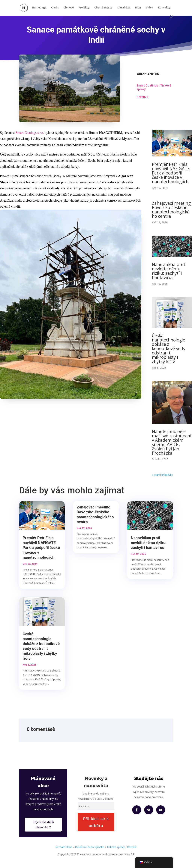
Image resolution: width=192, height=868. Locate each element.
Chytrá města (103, 8)
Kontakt (132, 847)
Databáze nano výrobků (90, 847)
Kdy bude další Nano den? (43, 825)
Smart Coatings (147, 85)
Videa (150, 8)
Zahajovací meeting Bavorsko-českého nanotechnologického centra (171, 210)
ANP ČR (153, 74)
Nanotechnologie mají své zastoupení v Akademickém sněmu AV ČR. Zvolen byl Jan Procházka (172, 442)
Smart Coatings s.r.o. (30, 133)
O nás (55, 8)
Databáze (124, 8)
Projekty (84, 8)
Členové (69, 8)
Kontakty (164, 8)
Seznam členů (64, 847)
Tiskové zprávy (116, 847)
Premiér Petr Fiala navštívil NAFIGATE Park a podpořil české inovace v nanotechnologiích (171, 173)
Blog (138, 8)
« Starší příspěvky (162, 475)
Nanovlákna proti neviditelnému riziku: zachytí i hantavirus (169, 271)
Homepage (39, 8)
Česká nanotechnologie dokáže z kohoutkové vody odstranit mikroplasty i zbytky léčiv (169, 348)
